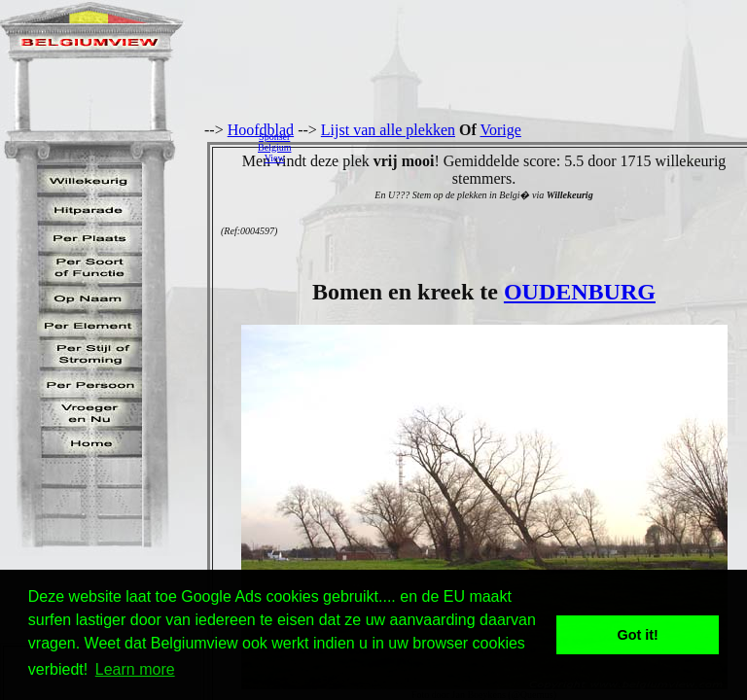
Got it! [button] (638, 635)
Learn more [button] (135, 669)
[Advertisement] (524, 147)
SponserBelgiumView (274, 147)
